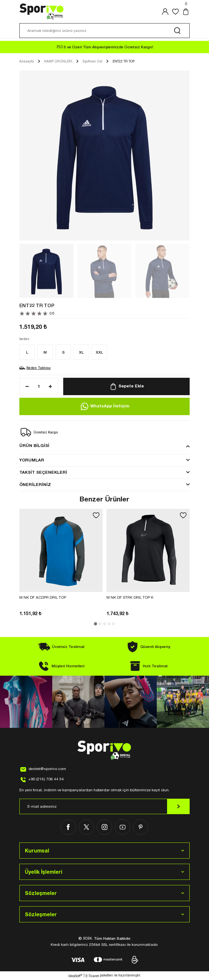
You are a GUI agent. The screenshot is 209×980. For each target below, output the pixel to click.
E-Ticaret (92, 976)
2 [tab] (100, 624)
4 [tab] (109, 624)
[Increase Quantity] (52, 386)
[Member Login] (165, 12)
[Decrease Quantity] (25, 386)
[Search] (104, 31)
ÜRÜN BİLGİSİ (34, 446)
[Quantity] (39, 386)
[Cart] (186, 12)
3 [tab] (104, 624)
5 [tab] (114, 624)
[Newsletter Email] (104, 806)
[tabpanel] (61, 563)
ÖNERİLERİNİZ (35, 485)
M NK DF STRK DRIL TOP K (130, 597)
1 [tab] (95, 624)
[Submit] (178, 806)
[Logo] (42, 12)
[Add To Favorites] (96, 515)
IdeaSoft (75, 976)
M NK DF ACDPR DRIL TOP (43, 597)
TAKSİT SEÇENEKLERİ (43, 472)
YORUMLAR (32, 460)
